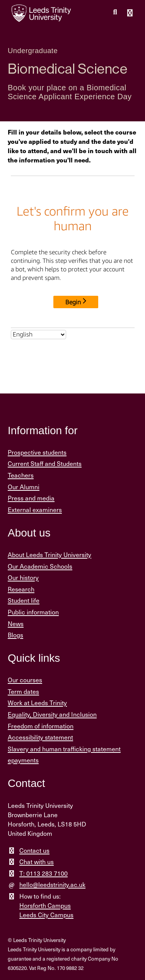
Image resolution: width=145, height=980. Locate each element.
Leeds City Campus (46, 915)
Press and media (31, 498)
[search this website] (115, 12)
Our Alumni (24, 487)
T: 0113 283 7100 (43, 873)
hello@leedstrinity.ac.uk (52, 884)
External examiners (35, 510)
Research (21, 589)
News (16, 624)
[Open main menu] (130, 13)
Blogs (15, 635)
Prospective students (37, 452)
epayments (23, 760)
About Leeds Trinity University (49, 555)
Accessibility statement (40, 737)
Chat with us (37, 862)
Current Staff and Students (45, 463)
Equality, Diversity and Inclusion (52, 714)
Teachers (21, 475)
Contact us (34, 850)
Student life (24, 600)
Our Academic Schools (40, 566)
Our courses (25, 680)
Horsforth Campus (45, 905)
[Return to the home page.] (41, 13)
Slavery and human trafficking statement (64, 749)
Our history (23, 577)
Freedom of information (41, 726)
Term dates (23, 691)
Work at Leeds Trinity (37, 703)
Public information (33, 612)
